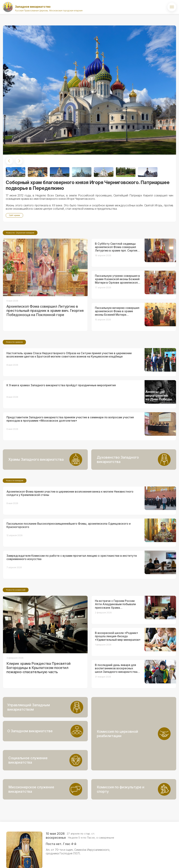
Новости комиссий (16, 619)
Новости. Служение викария (20, 262)
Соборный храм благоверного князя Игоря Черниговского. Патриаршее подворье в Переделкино (88, 185)
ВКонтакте (155, 860)
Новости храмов (14, 371)
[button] (9, 161)
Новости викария (15, 510)
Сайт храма (14, 215)
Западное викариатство (33, 7)
